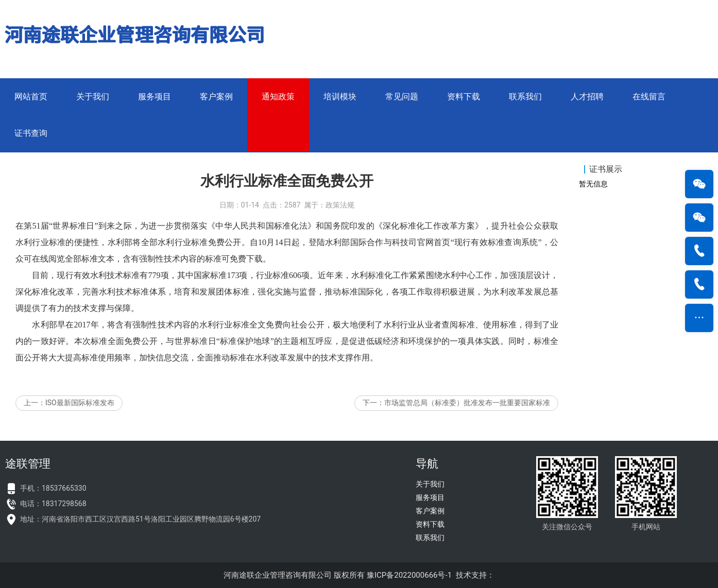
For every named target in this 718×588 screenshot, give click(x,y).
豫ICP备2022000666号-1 (409, 575)
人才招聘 (587, 97)
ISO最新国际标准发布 (80, 411)
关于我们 (93, 97)
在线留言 (649, 97)
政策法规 (340, 213)
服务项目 (155, 97)
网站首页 (31, 97)
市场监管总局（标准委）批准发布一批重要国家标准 (467, 411)
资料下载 (464, 97)
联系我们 (525, 97)
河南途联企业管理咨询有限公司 (278, 575)
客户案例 (216, 97)
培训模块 (340, 97)
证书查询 (31, 133)
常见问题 (402, 97)
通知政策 (278, 97)
